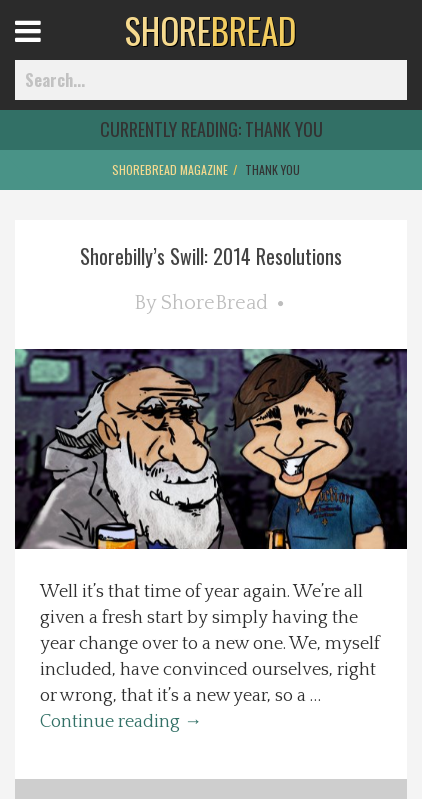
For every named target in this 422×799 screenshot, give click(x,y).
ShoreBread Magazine (170, 169)
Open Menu (52, 49)
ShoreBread (214, 303)
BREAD (210, 30)
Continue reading (121, 722)
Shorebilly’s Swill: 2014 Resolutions (211, 256)
